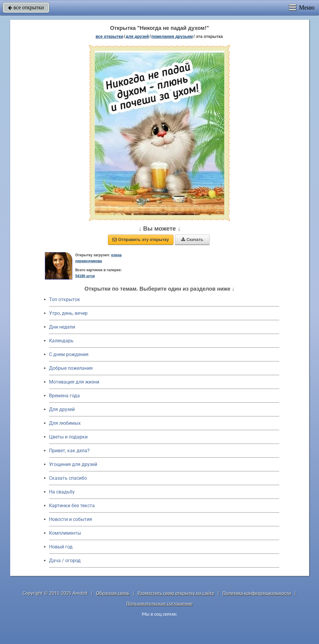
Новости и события (71, 519)
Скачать (192, 240)
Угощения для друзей (73, 464)
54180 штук (85, 276)
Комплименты (65, 533)
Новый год (61, 547)
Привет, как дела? (69, 451)
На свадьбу (62, 492)
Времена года (64, 396)
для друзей (137, 36)
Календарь (61, 341)
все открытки (26, 7)
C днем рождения (69, 354)
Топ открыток (65, 299)
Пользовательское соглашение (159, 604)
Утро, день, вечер (68, 313)
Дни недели (62, 327)
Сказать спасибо (68, 478)
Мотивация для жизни (74, 382)
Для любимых (65, 423)
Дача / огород (65, 561)
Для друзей (62, 409)
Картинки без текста (72, 506)
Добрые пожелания (71, 368)
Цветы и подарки (68, 437)
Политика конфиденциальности (257, 593)
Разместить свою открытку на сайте (176, 593)
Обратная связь (113, 593)
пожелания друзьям (172, 36)
